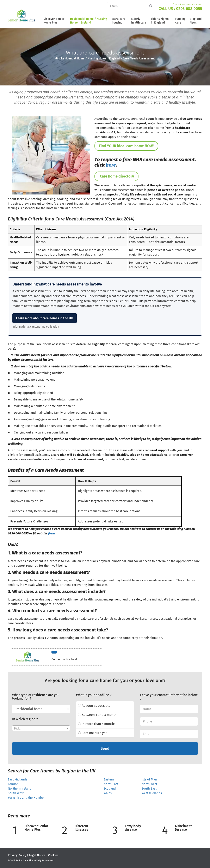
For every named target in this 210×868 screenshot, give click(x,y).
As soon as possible (94, 706)
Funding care (180, 21)
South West (16, 793)
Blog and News (196, 21)
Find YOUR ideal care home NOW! (126, 146)
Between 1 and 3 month (97, 715)
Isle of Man (149, 779)
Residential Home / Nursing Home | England (89, 21)
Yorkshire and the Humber (26, 798)
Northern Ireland (20, 789)
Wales (108, 793)
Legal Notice (37, 855)
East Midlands (18, 779)
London (13, 784)
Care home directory (116, 176)
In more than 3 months (97, 724)
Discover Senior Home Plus (54, 21)
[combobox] (41, 728)
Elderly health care (139, 21)
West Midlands (152, 793)
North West (149, 784)
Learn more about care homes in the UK (45, 318)
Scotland (110, 789)
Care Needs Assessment (139, 59)
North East (111, 784)
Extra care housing (119, 21)
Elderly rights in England (160, 21)
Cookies (53, 855)
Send (105, 748)
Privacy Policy (17, 855)
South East (149, 789)
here (111, 165)
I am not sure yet (92, 733)
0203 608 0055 (189, 9)
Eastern (109, 779)
